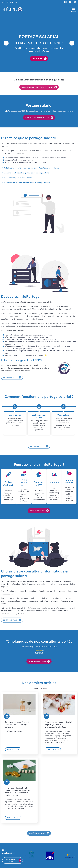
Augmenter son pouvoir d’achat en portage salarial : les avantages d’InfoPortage (58, 725)
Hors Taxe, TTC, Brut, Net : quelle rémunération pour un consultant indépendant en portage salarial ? (17, 792)
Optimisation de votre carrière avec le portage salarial (27, 183)
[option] (39, 43)
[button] (74, 9)
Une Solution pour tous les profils (18, 178)
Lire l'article (13, 749)
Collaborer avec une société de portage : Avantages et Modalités (32, 168)
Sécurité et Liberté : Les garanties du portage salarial (27, 173)
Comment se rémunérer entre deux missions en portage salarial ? (18, 725)
